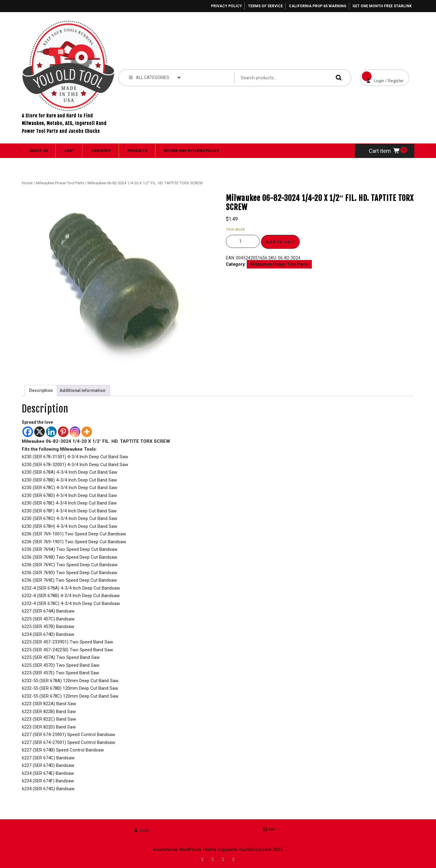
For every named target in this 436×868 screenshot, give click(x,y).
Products (137, 151)
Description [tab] (41, 390)
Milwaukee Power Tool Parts (60, 183)
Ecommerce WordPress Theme (185, 850)
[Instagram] (75, 432)
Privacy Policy (226, 6)
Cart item (385, 151)
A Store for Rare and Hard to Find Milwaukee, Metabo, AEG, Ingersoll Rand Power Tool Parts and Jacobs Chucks (64, 123)
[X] (40, 432)
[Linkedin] (51, 432)
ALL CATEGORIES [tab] (155, 77)
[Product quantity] (243, 241)
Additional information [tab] (83, 390)
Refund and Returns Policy (192, 151)
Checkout (101, 151)
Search (337, 78)
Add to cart (280, 242)
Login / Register (382, 76)
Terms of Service (265, 6)
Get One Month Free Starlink (382, 6)
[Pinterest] (63, 432)
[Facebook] (28, 432)
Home (27, 183)
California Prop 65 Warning (318, 6)
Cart (69, 151)
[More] (87, 432)
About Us (39, 151)
